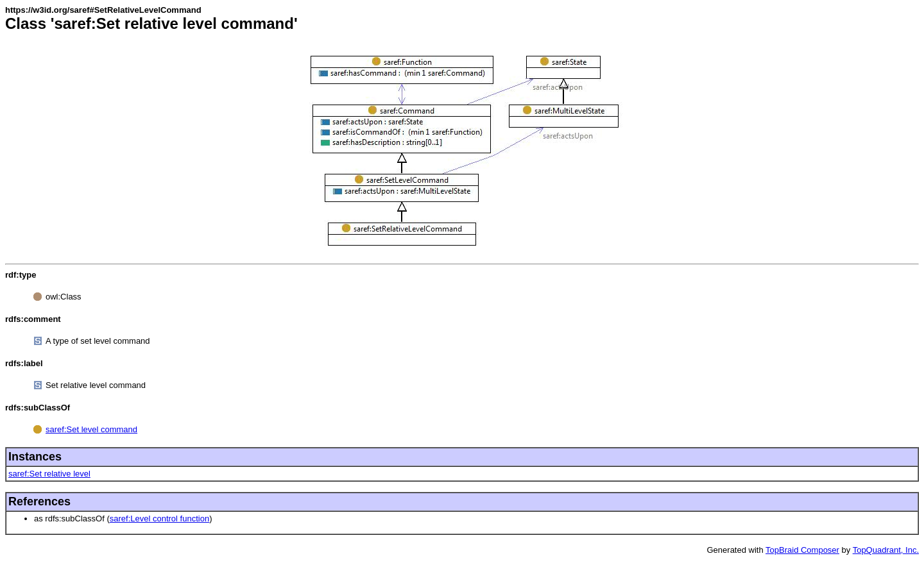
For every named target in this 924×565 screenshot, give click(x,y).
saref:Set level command (91, 429)
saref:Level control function (159, 519)
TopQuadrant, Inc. (886, 550)
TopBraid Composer (802, 550)
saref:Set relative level (49, 474)
